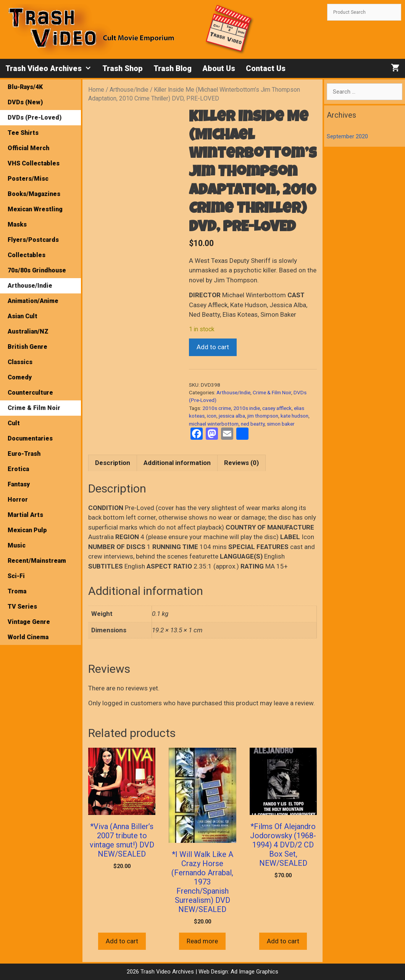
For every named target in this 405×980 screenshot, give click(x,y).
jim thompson (263, 416)
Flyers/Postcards (33, 240)
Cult (14, 423)
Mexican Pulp (27, 530)
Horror (18, 500)
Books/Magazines (34, 194)
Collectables (27, 255)
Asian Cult (23, 316)
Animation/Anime (33, 301)
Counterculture (30, 393)
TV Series (22, 607)
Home (96, 90)
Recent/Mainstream (37, 561)
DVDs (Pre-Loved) (35, 117)
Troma (17, 591)
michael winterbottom (214, 424)
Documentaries (30, 438)
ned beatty (253, 424)
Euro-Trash (24, 454)
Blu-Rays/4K (25, 87)
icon (212, 416)
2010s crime (217, 408)
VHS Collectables (34, 163)
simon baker (281, 424)
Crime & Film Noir (272, 392)
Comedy (20, 377)
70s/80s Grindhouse (37, 270)
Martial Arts (25, 515)
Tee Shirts (23, 133)
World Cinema (28, 637)
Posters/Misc (28, 179)
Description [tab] (113, 463)
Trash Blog (173, 68)
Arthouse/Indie (129, 90)
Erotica (18, 469)
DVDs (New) (25, 102)
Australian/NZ (28, 331)
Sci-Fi (16, 576)
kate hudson (294, 416)
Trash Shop (123, 68)
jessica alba (232, 416)
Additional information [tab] (177, 463)
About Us (219, 68)
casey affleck (277, 408)
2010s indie (247, 408)
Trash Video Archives (51, 68)
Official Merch (28, 148)
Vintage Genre (29, 622)
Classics (20, 362)
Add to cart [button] (122, 941)
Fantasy (19, 484)
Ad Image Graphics (254, 972)
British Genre (27, 347)
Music (17, 545)
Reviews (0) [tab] (241, 463)
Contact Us (266, 68)
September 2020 (347, 136)
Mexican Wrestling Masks (35, 217)
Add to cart (213, 347)
